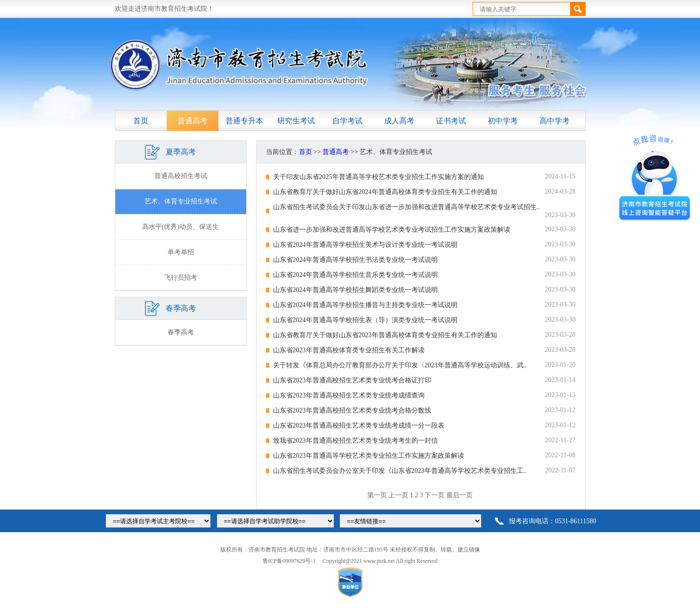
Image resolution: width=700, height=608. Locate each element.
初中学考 (503, 121)
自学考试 (347, 121)
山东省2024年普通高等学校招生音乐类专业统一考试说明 (355, 275)
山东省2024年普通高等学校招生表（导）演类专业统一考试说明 (365, 320)
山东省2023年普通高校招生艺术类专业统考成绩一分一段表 (359, 426)
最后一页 (459, 495)
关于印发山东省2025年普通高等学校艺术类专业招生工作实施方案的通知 (378, 177)
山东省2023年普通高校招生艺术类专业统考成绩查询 (349, 395)
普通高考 (193, 121)
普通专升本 (244, 121)
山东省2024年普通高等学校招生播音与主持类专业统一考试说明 (365, 305)
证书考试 (451, 121)
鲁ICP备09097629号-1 (289, 561)
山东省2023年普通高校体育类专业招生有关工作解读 (349, 350)
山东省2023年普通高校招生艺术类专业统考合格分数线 (352, 410)
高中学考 (555, 121)
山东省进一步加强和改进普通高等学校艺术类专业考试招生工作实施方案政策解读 (392, 230)
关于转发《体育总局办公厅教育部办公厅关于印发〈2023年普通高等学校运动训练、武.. (400, 365)
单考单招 (181, 252)
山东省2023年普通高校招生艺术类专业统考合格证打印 (352, 380)
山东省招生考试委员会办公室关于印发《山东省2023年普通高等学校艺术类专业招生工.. (400, 471)
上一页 (398, 495)
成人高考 (399, 121)
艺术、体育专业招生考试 (181, 201)
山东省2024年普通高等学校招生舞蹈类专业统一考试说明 (355, 290)
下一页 (434, 495)
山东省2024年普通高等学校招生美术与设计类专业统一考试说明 (365, 245)
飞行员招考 (181, 278)
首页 (141, 121)
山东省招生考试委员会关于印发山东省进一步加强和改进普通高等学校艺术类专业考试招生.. (406, 207)
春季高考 (181, 332)
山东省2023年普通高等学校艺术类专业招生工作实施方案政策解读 (369, 456)
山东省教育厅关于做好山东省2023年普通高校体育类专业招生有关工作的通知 (385, 335)
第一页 (377, 495)
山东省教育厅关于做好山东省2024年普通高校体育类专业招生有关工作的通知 (385, 192)
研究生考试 (296, 121)
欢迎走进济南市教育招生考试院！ (164, 9)
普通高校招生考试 (181, 176)
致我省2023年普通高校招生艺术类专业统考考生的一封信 (355, 441)
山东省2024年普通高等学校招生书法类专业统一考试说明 (355, 260)
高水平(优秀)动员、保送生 (181, 227)
